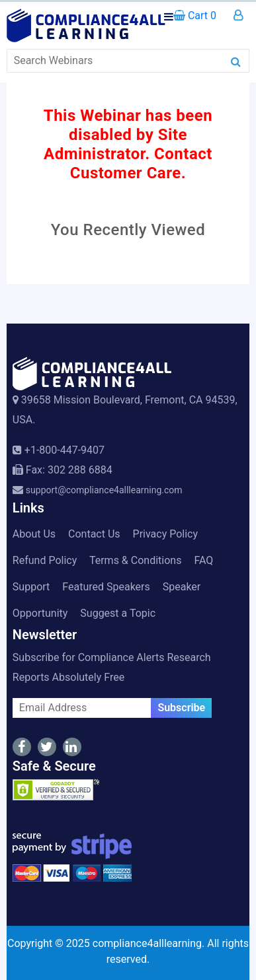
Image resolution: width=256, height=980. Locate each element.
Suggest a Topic (118, 613)
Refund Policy (45, 560)
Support (31, 587)
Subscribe (181, 708)
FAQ (203, 560)
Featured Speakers (106, 587)
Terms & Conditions (136, 560)
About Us (34, 534)
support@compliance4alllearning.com (104, 490)
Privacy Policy (166, 534)
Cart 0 (195, 16)
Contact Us (94, 534)
